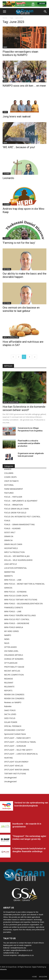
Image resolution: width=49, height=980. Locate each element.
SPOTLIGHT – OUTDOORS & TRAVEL (20, 742)
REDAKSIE (8, 679)
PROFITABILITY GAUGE (14, 667)
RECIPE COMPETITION (14, 675)
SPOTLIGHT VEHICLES (14, 766)
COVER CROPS (10, 477)
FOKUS (7, 521)
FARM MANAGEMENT (14, 489)
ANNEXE (8, 469)
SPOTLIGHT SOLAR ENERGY (16, 762)
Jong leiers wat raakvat (17, 117)
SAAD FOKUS (10, 710)
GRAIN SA (8, 540)
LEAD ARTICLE (10, 564)
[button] (45, 12)
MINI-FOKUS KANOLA (14, 627)
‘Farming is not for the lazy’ (19, 243)
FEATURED (9, 493)
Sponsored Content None (15, 734)
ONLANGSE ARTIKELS (14, 655)
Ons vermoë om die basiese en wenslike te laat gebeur (21, 309)
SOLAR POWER (11, 722)
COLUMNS (7, 174)
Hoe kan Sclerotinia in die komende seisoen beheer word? (24, 408)
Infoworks (3, 969)
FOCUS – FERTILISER (13, 497)
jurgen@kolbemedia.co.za (21, 950)
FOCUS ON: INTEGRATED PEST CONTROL (22, 517)
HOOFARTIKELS (11, 548)
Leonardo (8, 178)
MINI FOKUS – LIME (13, 611)
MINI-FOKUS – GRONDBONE (17, 623)
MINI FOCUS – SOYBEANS (15, 592)
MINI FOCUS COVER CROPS (16, 596)
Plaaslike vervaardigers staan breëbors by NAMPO (20, 53)
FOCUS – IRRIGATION (13, 505)
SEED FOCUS (10, 718)
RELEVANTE (9, 687)
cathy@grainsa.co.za (26, 955)
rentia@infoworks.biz (18, 948)
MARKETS (8, 576)
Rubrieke (8, 706)
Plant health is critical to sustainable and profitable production (29, 443)
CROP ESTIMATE (11, 481)
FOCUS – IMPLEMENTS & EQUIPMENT (21, 501)
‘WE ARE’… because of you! (19, 147)
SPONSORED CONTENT (15, 730)
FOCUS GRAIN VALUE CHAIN (16, 509)
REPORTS (8, 691)
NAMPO (8, 635)
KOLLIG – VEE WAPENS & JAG (17, 556)
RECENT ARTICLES (12, 671)
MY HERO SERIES (11, 631)
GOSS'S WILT (10, 532)
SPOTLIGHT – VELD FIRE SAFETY (18, 750)
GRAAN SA (9, 536)
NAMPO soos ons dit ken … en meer (24, 86)
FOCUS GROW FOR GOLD (15, 513)
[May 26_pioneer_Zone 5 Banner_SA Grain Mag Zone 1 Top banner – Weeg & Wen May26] (24, 4)
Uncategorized (10, 778)
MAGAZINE (43, 977)
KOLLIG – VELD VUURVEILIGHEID (18, 560)
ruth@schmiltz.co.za (11, 953)
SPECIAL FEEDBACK (13, 726)
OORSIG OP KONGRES (14, 659)
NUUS (7, 643)
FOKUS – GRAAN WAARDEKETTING (19, 524)
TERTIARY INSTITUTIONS (15, 774)
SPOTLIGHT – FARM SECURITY (17, 738)
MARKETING (10, 572)
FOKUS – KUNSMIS (12, 528)
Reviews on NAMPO (13, 702)
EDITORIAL (7, 269)
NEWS (5, 47)
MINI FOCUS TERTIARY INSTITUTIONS (21, 600)
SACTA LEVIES (10, 714)
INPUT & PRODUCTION (11, 337)
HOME (34, 977)
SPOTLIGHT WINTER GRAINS (17, 770)
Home (5, 18)
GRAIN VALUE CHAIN (13, 544)
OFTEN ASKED (10, 647)
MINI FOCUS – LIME (13, 580)
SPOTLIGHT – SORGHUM (15, 746)
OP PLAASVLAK (11, 663)
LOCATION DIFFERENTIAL (15, 568)
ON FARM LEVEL (11, 651)
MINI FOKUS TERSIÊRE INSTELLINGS (20, 615)
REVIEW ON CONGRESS (14, 694)
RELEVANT (9, 683)
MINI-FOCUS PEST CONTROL (17, 619)
